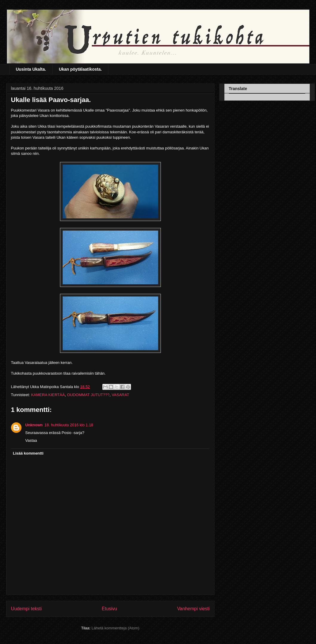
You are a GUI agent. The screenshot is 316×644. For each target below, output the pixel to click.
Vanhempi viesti (194, 609)
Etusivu (109, 609)
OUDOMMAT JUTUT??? (88, 395)
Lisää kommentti (28, 453)
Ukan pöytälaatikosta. (80, 69)
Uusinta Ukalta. (31, 69)
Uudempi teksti (26, 609)
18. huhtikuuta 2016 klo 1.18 (69, 425)
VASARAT (120, 395)
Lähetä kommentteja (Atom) (115, 628)
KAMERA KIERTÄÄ (48, 395)
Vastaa (31, 440)
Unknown (34, 425)
